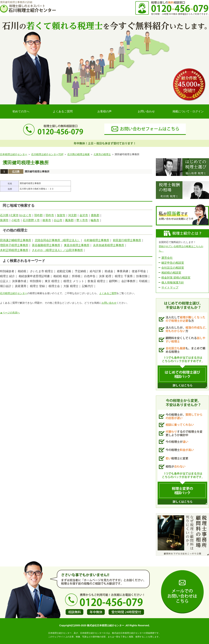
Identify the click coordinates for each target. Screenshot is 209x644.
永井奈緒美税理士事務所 (109, 245)
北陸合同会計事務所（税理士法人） (57, 240)
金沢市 (84, 215)
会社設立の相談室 (173, 268)
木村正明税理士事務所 (14, 250)
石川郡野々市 (31, 220)
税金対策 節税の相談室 (176, 278)
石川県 (16, 171)
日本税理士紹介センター (14, 154)
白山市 (58, 220)
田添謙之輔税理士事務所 (16, 240)
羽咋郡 (38, 215)
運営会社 (167, 258)
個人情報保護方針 (173, 283)
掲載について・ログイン (188, 111)
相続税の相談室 (171, 273)
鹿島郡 (95, 215)
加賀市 (61, 215)
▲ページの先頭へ (10, 313)
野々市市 (82, 220)
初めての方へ (21, 111)
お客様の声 (104, 111)
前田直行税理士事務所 (127, 240)
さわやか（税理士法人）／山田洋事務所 (57, 250)
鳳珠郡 (69, 220)
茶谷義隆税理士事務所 (46, 245)
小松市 (16, 220)
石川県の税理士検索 (78, 154)
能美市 (47, 220)
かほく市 (26, 215)
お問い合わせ (146, 111)
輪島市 (95, 220)
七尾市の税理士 (102, 154)
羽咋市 (50, 215)
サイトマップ (170, 287)
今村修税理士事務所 (97, 240)
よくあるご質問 (63, 111)
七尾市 (14, 215)
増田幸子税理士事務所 (14, 245)
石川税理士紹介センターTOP (47, 154)
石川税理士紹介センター (14, 293)
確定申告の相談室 (173, 263)
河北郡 (72, 215)
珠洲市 (4, 220)
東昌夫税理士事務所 (77, 245)
